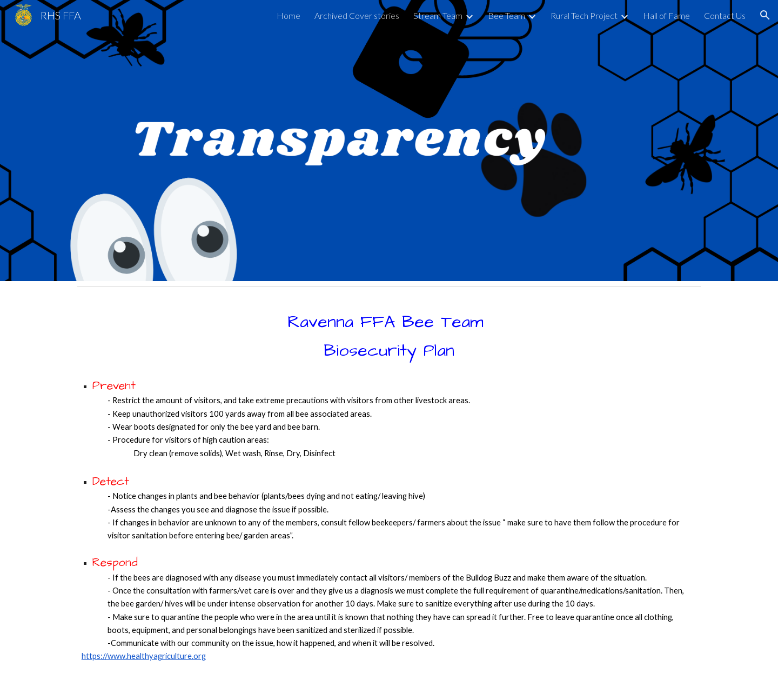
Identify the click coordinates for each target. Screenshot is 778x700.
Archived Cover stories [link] (357, 15)
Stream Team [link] (438, 15)
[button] (765, 15)
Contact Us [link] (725, 15)
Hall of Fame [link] (666, 15)
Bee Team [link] (507, 15)
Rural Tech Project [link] (584, 15)
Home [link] (289, 15)
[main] (389, 495)
